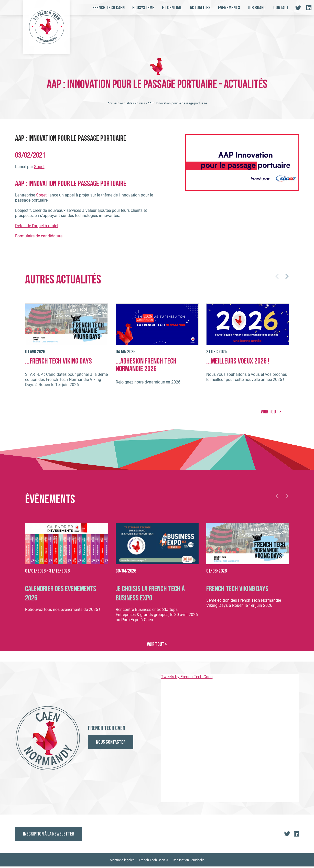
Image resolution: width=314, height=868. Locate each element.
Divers (141, 107)
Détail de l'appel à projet (37, 229)
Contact (281, 8)
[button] (275, 280)
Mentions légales (122, 861)
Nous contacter (111, 744)
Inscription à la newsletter (49, 836)
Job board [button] (257, 8)
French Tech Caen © (154, 861)
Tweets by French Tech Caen (187, 678)
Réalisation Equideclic (189, 861)
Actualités (200, 8)
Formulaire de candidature (39, 239)
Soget (39, 170)
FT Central (172, 8)
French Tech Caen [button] (109, 8)
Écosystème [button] (143, 8)
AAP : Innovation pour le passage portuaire (177, 107)
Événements (229, 8)
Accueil (112, 107)
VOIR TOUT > (269, 415)
